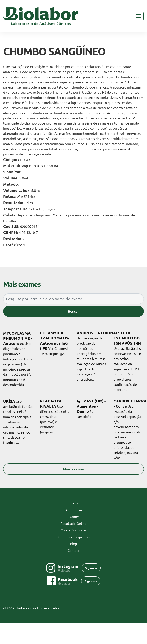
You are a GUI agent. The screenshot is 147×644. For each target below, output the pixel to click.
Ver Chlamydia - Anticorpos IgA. (55, 343)
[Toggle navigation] (139, 16)
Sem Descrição (91, 408)
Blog (73, 543)
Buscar (73, 311)
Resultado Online (73, 523)
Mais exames (73, 469)
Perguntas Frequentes (73, 537)
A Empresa (74, 510)
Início (80, 503)
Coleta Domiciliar (74, 530)
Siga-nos (91, 568)
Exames (74, 516)
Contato (74, 550)
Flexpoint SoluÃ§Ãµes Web (141, 608)
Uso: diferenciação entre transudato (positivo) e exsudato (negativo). (55, 416)
